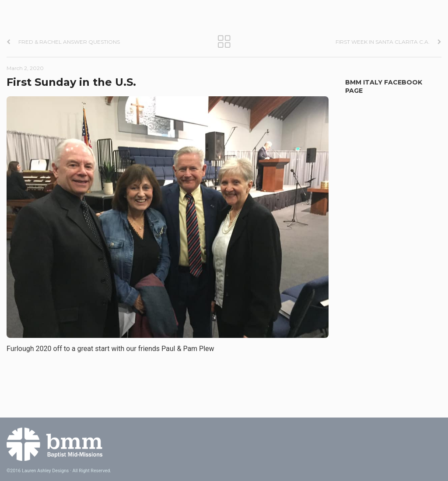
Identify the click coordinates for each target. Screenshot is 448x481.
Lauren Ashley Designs (45, 471)
